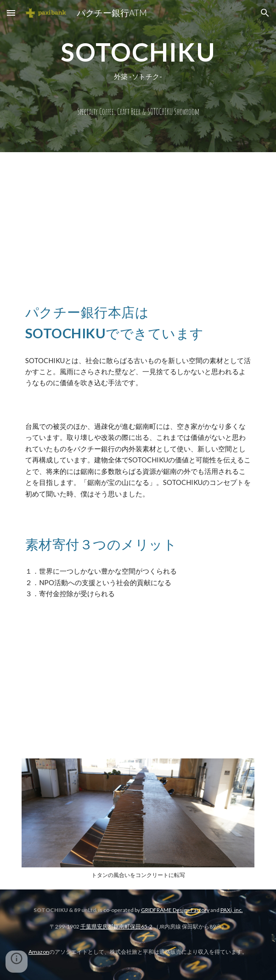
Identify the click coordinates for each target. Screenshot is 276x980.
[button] (11, 13)
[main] (138, 76)
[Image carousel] (138, 818)
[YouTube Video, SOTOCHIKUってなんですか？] (138, 217)
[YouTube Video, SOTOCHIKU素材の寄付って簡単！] (138, 682)
